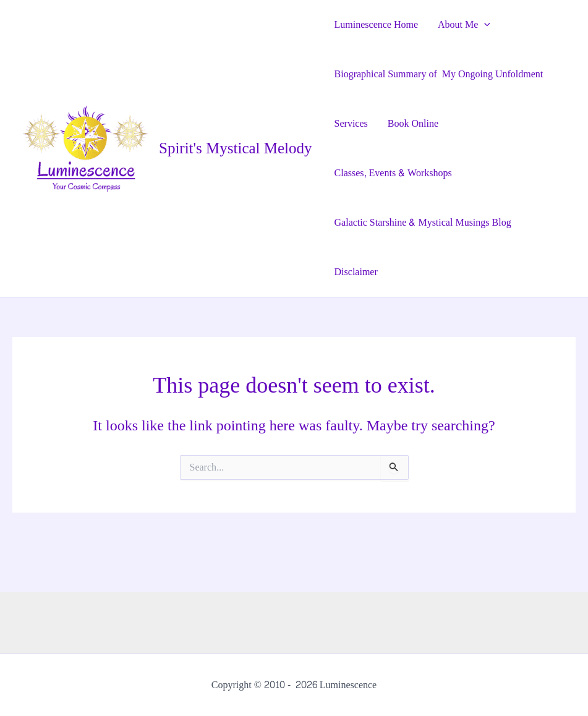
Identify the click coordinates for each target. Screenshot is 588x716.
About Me (464, 25)
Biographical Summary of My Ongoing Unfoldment (439, 74)
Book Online (413, 123)
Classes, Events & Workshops (393, 173)
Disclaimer (356, 272)
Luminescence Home (377, 24)
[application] (484, 25)
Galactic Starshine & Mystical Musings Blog (423, 222)
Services (351, 123)
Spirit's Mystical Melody (236, 148)
